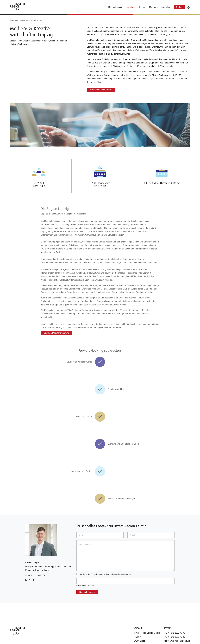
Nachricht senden (87, 592)
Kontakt (179, 7)
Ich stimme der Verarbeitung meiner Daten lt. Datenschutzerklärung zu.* (105, 574)
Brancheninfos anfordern (101, 90)
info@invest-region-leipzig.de (177, 641)
